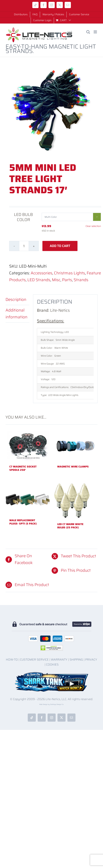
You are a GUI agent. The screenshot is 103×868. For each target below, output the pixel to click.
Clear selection (93, 226)
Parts (67, 280)
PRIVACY (91, 660)
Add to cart (60, 246)
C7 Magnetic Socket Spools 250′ (23, 468)
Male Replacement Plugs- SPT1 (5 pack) (23, 522)
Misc (56, 280)
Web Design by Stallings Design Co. (52, 704)
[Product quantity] (24, 246)
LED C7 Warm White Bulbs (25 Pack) (70, 526)
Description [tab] (16, 299)
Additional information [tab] (16, 314)
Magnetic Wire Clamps (73, 467)
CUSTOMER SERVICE (34, 660)
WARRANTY (59, 660)
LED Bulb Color (23, 217)
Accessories (41, 273)
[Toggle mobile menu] (96, 32)
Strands (81, 280)
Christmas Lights (69, 273)
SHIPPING (76, 660)
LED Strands (39, 280)
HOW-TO (12, 660)
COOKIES (52, 665)
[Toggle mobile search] (88, 32)
